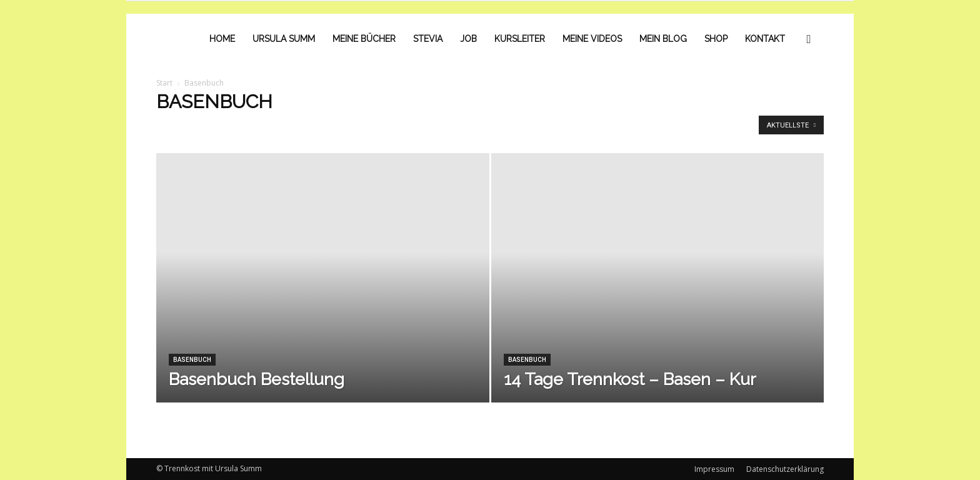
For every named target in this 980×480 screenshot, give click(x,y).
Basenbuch (192, 360)
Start (164, 83)
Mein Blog (663, 39)
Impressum (714, 469)
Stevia (428, 39)
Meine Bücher (364, 39)
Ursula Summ (284, 39)
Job (468, 39)
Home (222, 39)
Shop (716, 39)
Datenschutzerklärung (785, 469)
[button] (809, 39)
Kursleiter (520, 39)
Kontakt (765, 39)
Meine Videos (592, 39)
